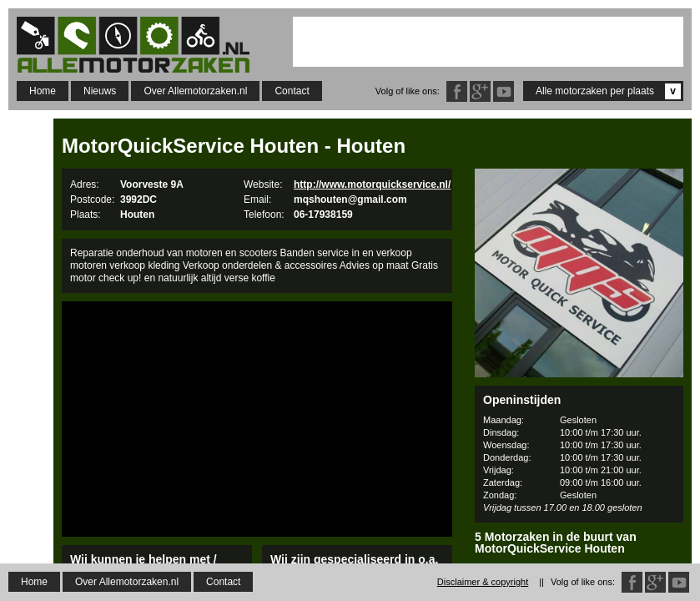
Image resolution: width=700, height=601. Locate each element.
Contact (292, 91)
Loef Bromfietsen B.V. (579, 569)
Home (43, 91)
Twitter (504, 91)
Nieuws (100, 91)
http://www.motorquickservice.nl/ (372, 184)
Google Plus (480, 91)
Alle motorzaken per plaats (608, 91)
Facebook (457, 91)
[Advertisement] (488, 42)
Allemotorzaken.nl (142, 45)
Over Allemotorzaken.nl (195, 91)
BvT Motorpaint (579, 586)
